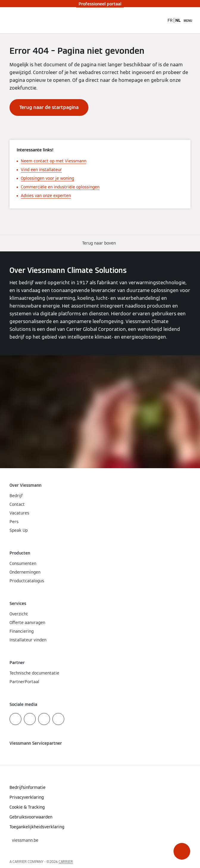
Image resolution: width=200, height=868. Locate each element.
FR (170, 20)
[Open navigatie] (188, 20)
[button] (182, 851)
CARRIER (66, 862)
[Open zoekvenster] (160, 20)
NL (178, 20)
